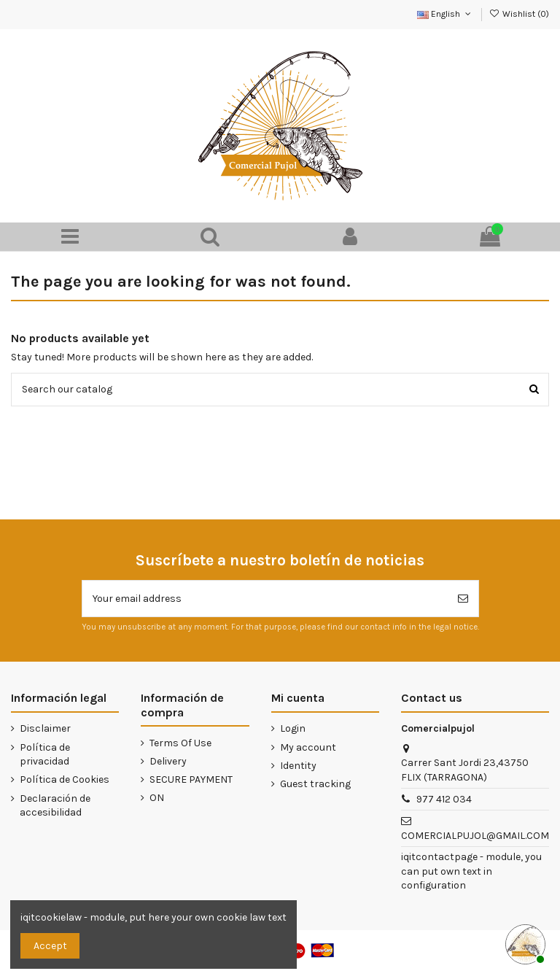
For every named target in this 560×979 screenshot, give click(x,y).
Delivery (168, 761)
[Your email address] (265, 599)
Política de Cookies (65, 779)
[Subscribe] (463, 599)
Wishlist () (519, 14)
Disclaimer (45, 728)
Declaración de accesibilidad (55, 806)
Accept (50, 946)
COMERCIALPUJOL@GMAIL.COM (475, 836)
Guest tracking (315, 784)
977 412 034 (444, 799)
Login (293, 728)
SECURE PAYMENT (191, 779)
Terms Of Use (180, 743)
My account (308, 747)
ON (157, 798)
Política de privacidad (45, 755)
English (445, 14)
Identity (298, 766)
